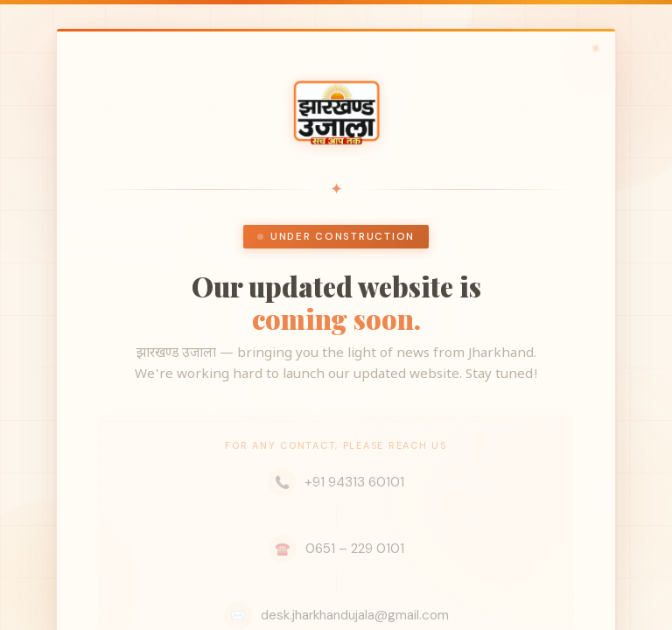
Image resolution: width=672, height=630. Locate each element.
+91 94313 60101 (336, 482)
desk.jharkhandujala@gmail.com (336, 615)
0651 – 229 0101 (336, 549)
